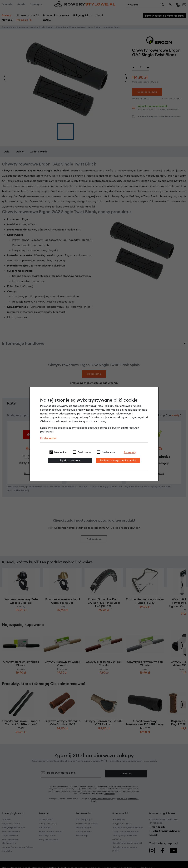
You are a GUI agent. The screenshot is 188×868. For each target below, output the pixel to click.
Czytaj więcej (48, 438)
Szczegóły (130, 452)
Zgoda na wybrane (70, 460)
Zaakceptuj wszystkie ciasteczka (118, 460)
